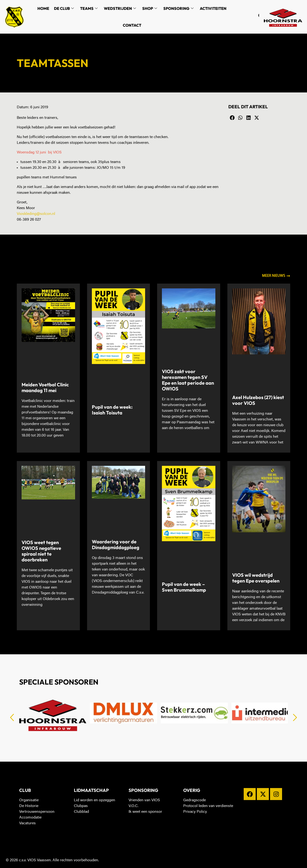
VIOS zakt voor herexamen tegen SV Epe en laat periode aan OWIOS (188, 380)
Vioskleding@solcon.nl (36, 214)
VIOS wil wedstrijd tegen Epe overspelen (256, 578)
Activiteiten (213, 8)
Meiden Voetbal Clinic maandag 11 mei (45, 387)
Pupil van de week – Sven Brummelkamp (184, 587)
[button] (232, 118)
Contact (132, 25)
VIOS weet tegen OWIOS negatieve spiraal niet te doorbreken (41, 551)
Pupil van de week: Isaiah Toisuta (112, 410)
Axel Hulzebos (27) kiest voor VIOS (258, 400)
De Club (64, 8)
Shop (150, 8)
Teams (89, 8)
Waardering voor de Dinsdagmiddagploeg (116, 544)
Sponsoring (178, 8)
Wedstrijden (120, 8)
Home (43, 8)
